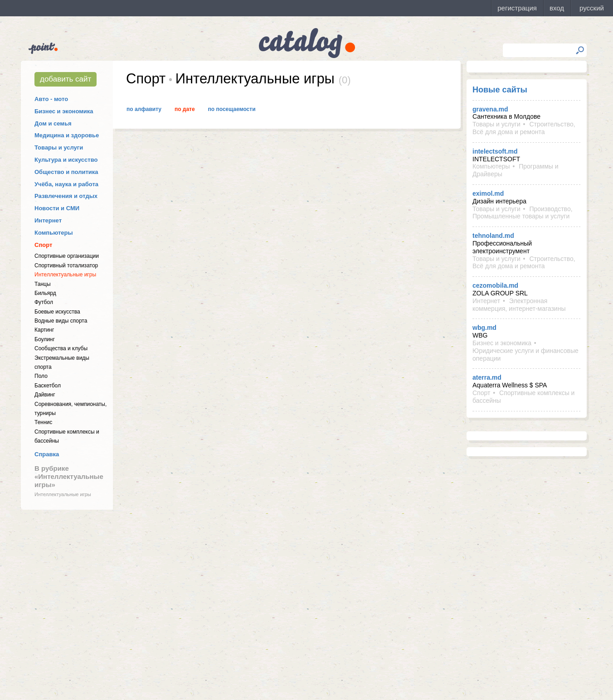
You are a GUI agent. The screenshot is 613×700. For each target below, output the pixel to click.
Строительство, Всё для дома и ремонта (524, 128)
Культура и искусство (66, 160)
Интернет (48, 220)
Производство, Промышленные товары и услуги (523, 213)
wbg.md (484, 328)
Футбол (44, 302)
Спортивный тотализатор (66, 266)
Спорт (43, 245)
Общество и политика (66, 172)
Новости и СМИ (57, 208)
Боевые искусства (57, 312)
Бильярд (45, 293)
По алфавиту (144, 109)
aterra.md (487, 377)
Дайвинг (45, 395)
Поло (41, 376)
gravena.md (490, 109)
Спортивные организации (67, 256)
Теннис (43, 422)
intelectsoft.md (495, 151)
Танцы (43, 284)
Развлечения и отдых (66, 196)
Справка (47, 454)
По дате (185, 109)
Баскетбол (48, 386)
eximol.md (488, 193)
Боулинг (45, 339)
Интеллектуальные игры (65, 275)
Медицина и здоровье (67, 135)
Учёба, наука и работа (66, 184)
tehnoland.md (493, 236)
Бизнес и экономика (64, 111)
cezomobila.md (495, 285)
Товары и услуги (59, 147)
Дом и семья (53, 123)
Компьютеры (54, 233)
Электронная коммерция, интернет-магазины (519, 305)
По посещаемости (232, 109)
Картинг (44, 330)
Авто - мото (51, 99)
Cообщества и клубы (61, 348)
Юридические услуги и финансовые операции (525, 355)
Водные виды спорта (61, 321)
